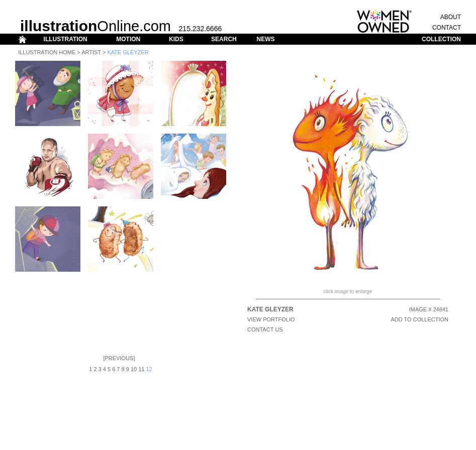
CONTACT (447, 28)
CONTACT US (265, 329)
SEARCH (224, 39)
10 (134, 369)
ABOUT (451, 17)
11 (141, 369)
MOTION (128, 39)
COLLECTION (441, 39)
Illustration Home (47, 52)
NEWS (265, 39)
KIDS (176, 39)
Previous (119, 358)
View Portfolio (271, 319)
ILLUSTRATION (66, 39)
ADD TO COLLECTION (419, 319)
